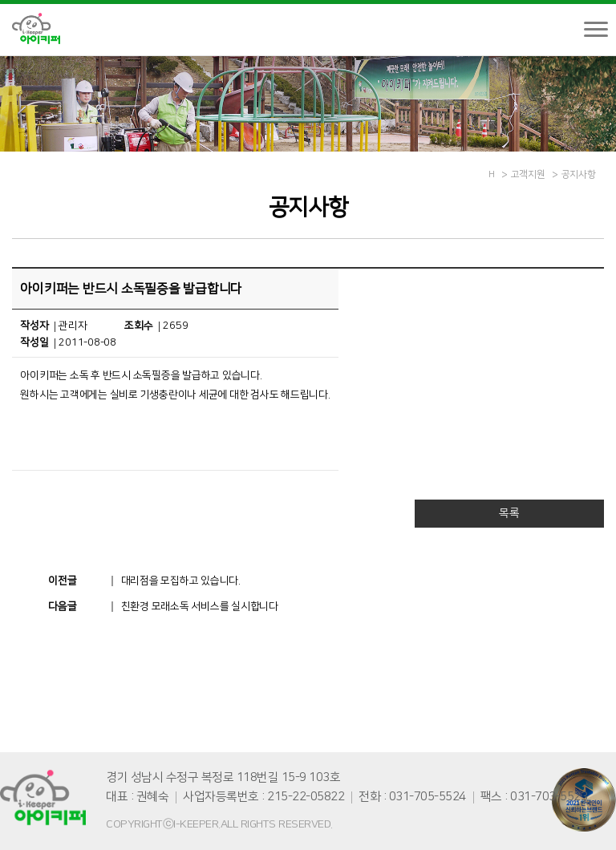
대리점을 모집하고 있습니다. (181, 581)
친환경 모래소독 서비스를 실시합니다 (200, 606)
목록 (509, 513)
